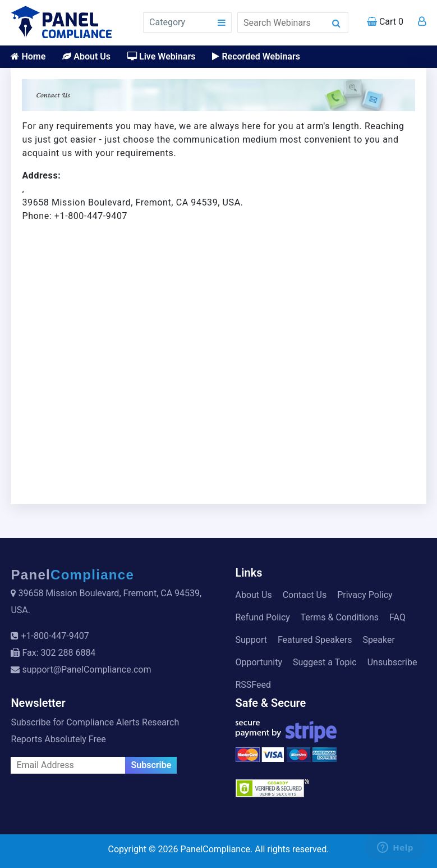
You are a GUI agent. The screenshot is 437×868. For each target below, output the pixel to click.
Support (251, 640)
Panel (72, 575)
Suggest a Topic (325, 662)
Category (167, 22)
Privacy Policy (365, 595)
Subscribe (151, 765)
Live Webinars (161, 56)
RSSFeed (254, 685)
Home (28, 56)
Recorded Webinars (256, 56)
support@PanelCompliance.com (86, 670)
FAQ (397, 617)
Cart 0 (385, 22)
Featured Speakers (315, 640)
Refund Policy (263, 617)
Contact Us (305, 595)
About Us (86, 56)
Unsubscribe (392, 662)
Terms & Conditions (340, 617)
